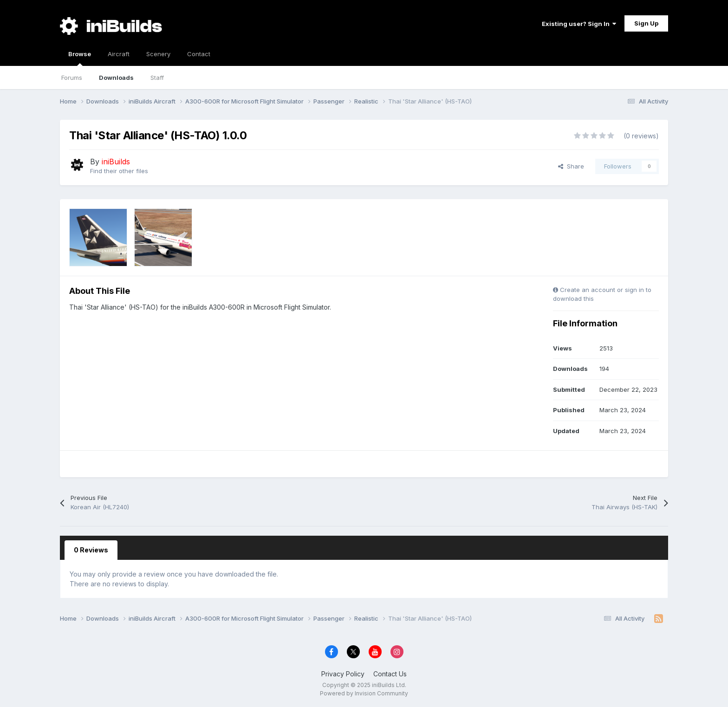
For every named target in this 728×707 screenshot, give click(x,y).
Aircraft (119, 54)
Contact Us (390, 674)
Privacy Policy (343, 674)
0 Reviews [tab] (91, 550)
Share (571, 166)
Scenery (158, 54)
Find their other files (119, 171)
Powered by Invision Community (364, 693)
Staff (157, 78)
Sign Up (646, 23)
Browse (80, 58)
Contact (199, 54)
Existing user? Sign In (579, 24)
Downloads (116, 78)
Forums (72, 78)
